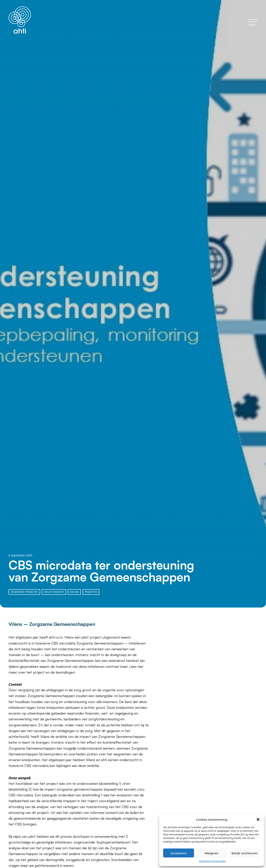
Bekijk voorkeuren (244, 853)
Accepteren (179, 853)
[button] (258, 819)
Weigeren (212, 853)
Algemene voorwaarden (213, 861)
